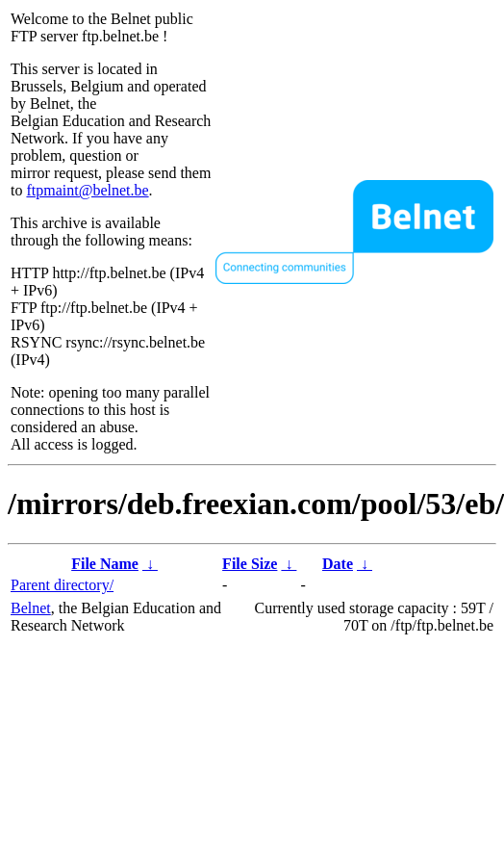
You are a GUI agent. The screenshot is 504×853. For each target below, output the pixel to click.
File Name (105, 564)
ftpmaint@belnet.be (87, 190)
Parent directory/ (62, 585)
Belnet (31, 608)
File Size (250, 564)
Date (338, 564)
